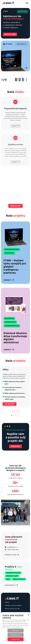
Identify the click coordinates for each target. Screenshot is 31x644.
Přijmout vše (15, 639)
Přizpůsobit (15, 631)
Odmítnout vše (15, 635)
